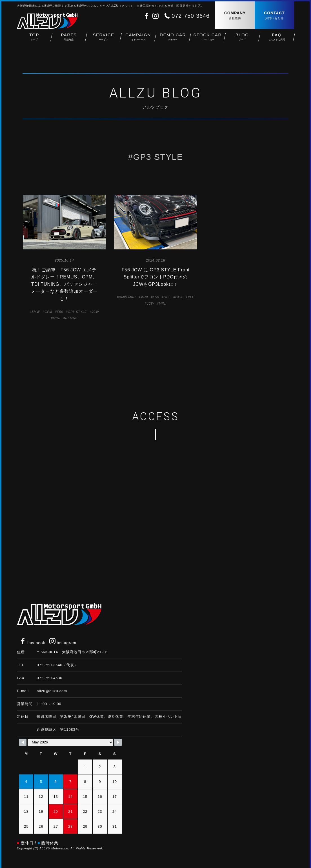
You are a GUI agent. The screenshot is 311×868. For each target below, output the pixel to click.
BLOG (242, 40)
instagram (63, 643)
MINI (57, 318)
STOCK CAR (207, 40)
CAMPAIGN (138, 40)
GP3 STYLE (77, 312)
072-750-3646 (191, 16)
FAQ (277, 40)
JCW (95, 312)
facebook (32, 643)
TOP (34, 40)
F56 (60, 312)
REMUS (72, 318)
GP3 (167, 297)
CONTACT (274, 16)
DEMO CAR (173, 40)
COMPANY (235, 16)
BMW (36, 312)
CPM (48, 312)
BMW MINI (127, 297)
